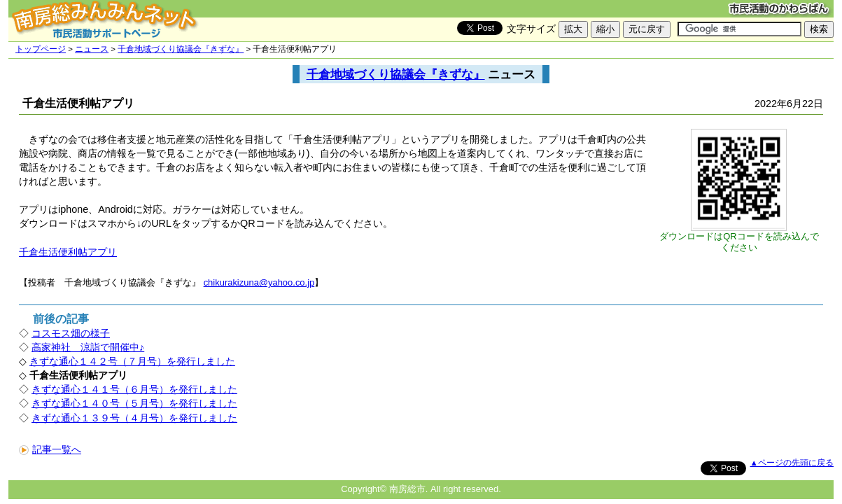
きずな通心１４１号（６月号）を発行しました (134, 389)
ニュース (92, 49)
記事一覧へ (50, 449)
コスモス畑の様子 (71, 333)
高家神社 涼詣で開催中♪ (88, 347)
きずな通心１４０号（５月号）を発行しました (134, 403)
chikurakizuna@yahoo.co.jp (259, 282)
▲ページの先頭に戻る (792, 463)
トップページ (41, 49)
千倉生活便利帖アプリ (68, 252)
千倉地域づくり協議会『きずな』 (181, 49)
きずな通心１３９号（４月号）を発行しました (134, 418)
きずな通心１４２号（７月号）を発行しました (132, 361)
